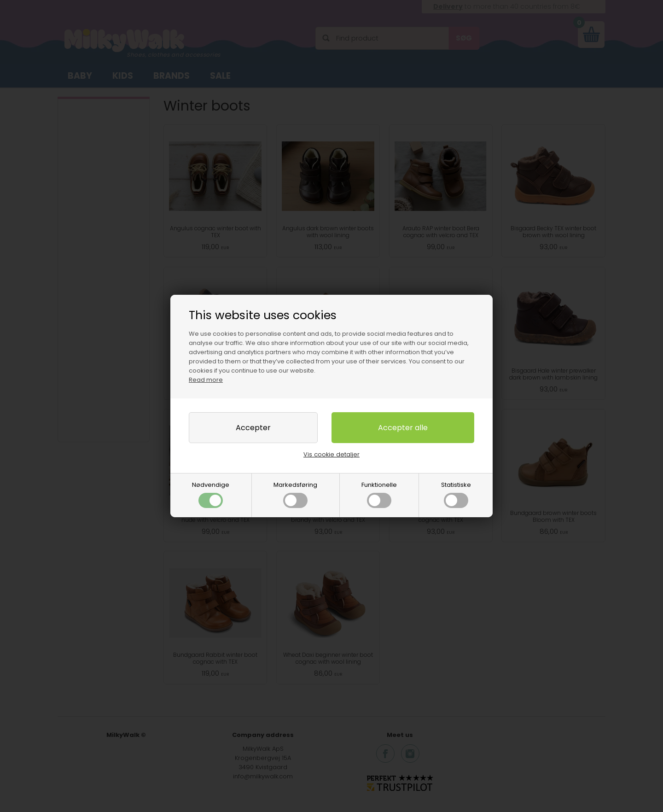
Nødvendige (211, 494)
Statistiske (456, 494)
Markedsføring (295, 494)
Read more (206, 380)
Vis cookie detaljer (331, 454)
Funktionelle (379, 494)
